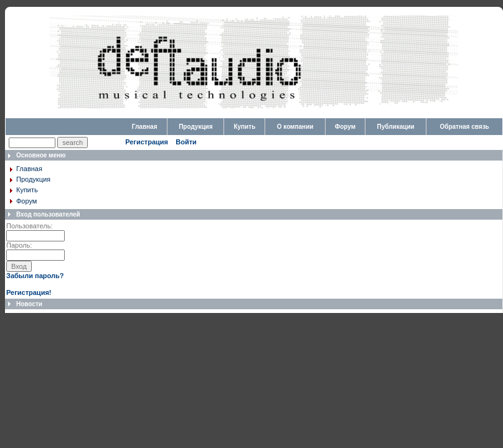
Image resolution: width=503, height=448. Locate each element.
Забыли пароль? (35, 276)
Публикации (396, 127)
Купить (244, 127)
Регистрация (147, 142)
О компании (295, 127)
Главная (145, 127)
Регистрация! (29, 292)
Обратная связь (464, 127)
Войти (186, 142)
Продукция (195, 127)
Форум (345, 127)
